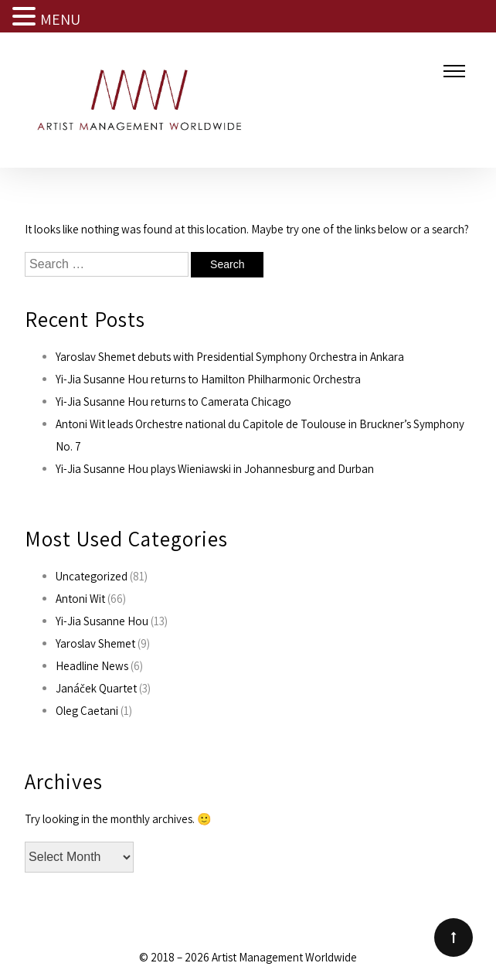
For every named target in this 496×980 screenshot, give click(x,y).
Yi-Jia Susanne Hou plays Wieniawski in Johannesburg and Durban (215, 469)
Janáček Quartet (96, 688)
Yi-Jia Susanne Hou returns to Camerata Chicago (173, 402)
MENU (60, 19)
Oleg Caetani (87, 711)
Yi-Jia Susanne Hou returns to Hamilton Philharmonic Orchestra (208, 379)
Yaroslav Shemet (95, 643)
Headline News (92, 666)
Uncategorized (92, 576)
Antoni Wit (80, 599)
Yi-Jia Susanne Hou (102, 621)
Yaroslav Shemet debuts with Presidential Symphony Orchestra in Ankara (230, 357)
